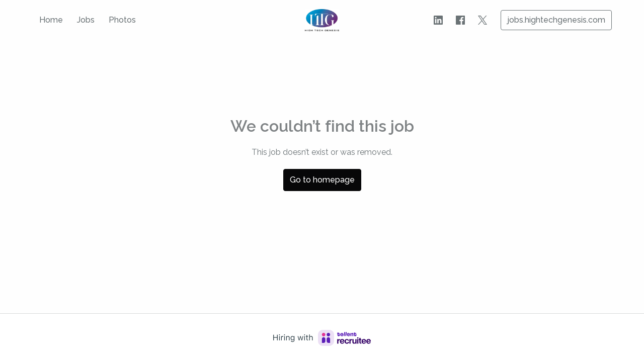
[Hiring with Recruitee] (322, 338)
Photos (122, 20)
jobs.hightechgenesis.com (556, 20)
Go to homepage (322, 180)
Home (51, 20)
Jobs (86, 20)
